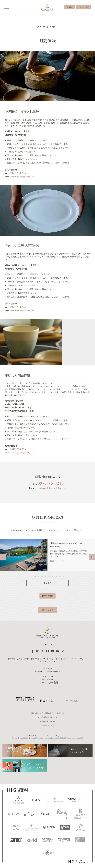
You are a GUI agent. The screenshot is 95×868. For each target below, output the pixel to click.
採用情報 (12, 659)
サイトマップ (48, 659)
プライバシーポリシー (78, 659)
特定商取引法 (36, 659)
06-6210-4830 (51, 721)
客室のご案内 (47, 605)
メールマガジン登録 (47, 661)
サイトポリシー (62, 659)
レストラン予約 (83, 7)
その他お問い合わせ (47, 726)
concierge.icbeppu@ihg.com (23, 186)
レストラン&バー (47, 619)
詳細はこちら (56, 570)
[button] (3, 566)
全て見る (47, 592)
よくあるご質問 (23, 659)
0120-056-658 (60, 713)
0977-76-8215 (18, 182)
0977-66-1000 (49, 677)
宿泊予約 (70, 7)
